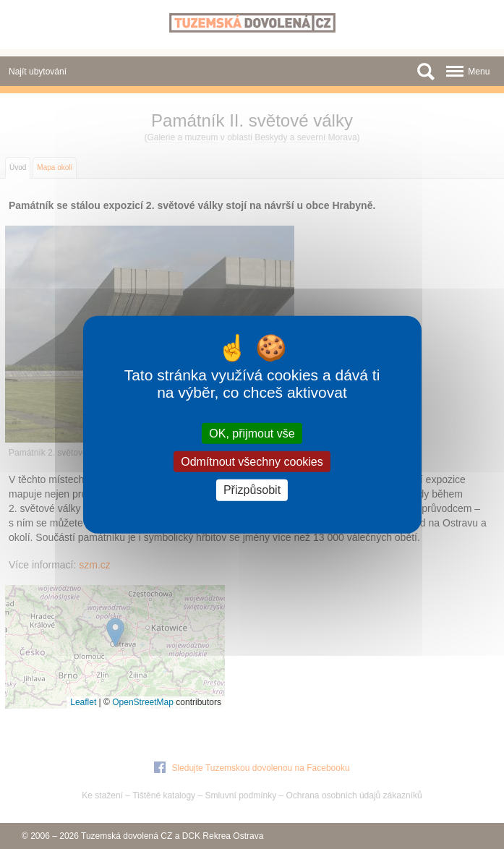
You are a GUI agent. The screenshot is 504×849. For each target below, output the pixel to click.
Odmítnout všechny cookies (252, 462)
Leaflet (83, 702)
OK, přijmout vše (252, 434)
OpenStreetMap (143, 702)
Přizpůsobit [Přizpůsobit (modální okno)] (252, 490)
